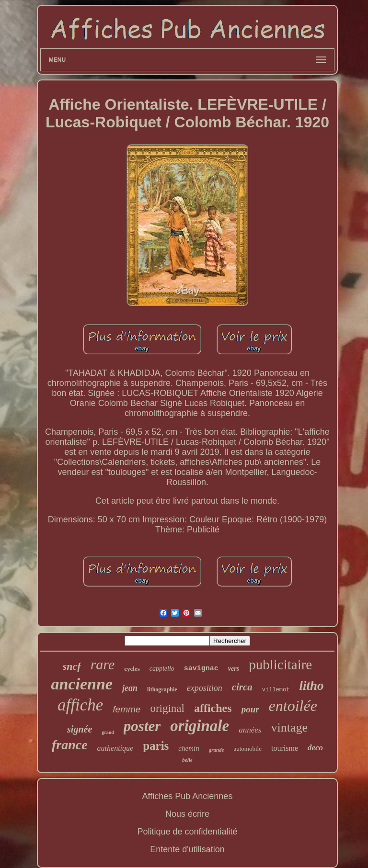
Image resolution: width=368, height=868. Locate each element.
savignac (201, 669)
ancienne (82, 684)
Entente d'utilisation (187, 849)
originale (200, 726)
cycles (132, 669)
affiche (80, 705)
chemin (189, 748)
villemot (276, 690)
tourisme (285, 748)
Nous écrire (187, 814)
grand (108, 732)
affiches (213, 708)
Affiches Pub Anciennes (188, 796)
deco (315, 748)
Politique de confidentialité (187, 832)
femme (126, 709)
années (250, 730)
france (70, 745)
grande (217, 750)
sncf (72, 666)
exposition (205, 688)
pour (250, 709)
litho (311, 686)
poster (142, 726)
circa (242, 687)
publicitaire (280, 665)
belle (187, 760)
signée (80, 729)
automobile (247, 749)
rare (103, 664)
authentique (115, 748)
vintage (289, 727)
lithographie (162, 689)
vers (234, 669)
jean (130, 688)
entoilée (293, 706)
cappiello (162, 669)
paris (156, 746)
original (167, 708)
